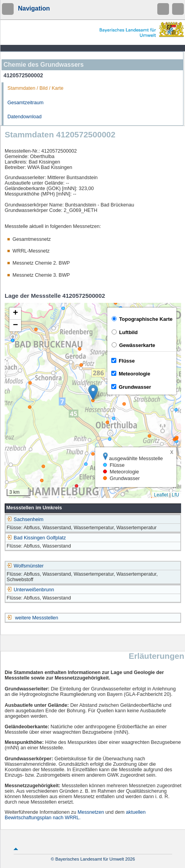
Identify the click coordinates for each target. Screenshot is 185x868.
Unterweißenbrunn (30, 590)
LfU (175, 495)
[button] (93, 392)
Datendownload (25, 117)
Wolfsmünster (25, 566)
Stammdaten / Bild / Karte (36, 88)
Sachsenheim (25, 519)
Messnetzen (91, 812)
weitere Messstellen (37, 618)
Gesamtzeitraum (25, 103)
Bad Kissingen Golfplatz (36, 538)
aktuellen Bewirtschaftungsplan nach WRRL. (75, 815)
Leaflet (161, 495)
